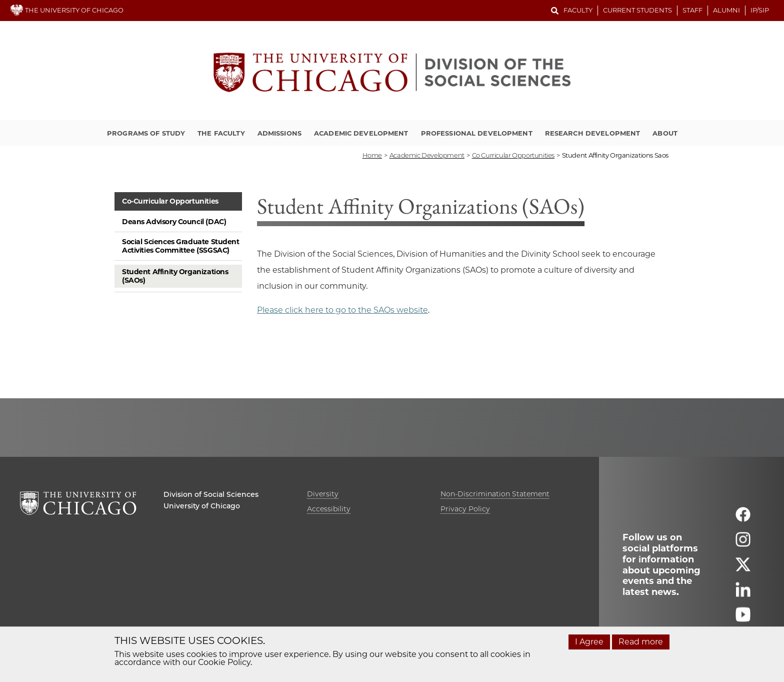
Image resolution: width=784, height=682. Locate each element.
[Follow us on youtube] (743, 619)
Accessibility (329, 509)
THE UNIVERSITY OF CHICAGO (67, 10)
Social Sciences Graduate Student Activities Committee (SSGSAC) (181, 246)
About (665, 133)
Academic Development (361, 133)
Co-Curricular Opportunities (170, 201)
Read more (641, 642)
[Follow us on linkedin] (743, 594)
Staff (692, 10)
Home (372, 155)
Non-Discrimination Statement (495, 494)
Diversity (323, 494)
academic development (427, 155)
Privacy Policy (465, 509)
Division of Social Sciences (211, 494)
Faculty (578, 10)
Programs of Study (146, 133)
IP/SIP (760, 10)
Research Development (593, 133)
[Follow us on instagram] (743, 544)
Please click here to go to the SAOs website (342, 310)
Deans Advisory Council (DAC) (174, 222)
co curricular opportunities (513, 155)
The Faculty (221, 133)
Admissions (279, 133)
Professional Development (477, 133)
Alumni (726, 10)
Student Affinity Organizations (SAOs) (175, 276)
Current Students (637, 10)
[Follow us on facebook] (743, 519)
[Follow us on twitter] (743, 569)
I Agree (589, 642)
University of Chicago (202, 506)
